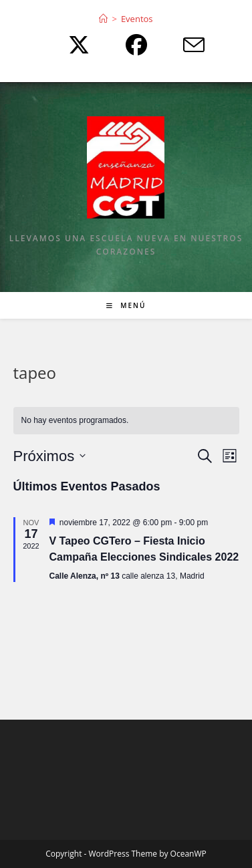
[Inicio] (103, 19)
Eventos (137, 19)
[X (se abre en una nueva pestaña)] (76, 45)
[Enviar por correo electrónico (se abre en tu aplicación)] (183, 45)
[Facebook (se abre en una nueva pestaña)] (133, 45)
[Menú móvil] (126, 305)
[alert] (126, 421)
